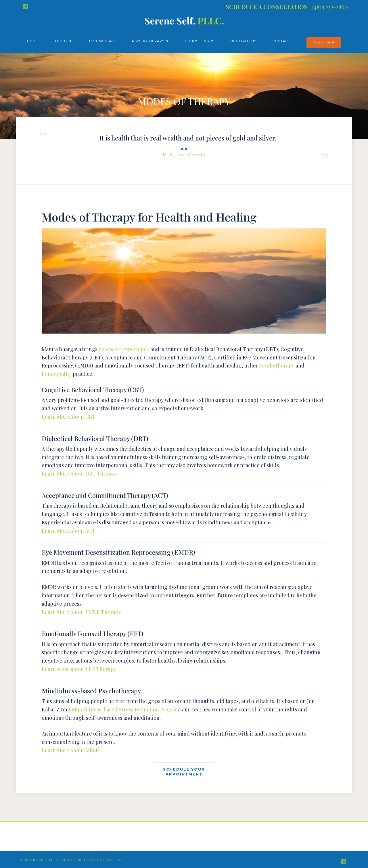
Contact (281, 41)
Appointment (324, 42)
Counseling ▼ (200, 41)
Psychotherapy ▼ (151, 41)
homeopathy (57, 374)
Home (32, 41)
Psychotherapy (277, 365)
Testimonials (102, 41)
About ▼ (63, 41)
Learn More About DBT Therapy (79, 474)
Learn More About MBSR (70, 750)
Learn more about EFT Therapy (79, 669)
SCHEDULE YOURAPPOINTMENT (184, 772)
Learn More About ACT (68, 531)
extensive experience (124, 349)
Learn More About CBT (69, 417)
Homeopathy (243, 41)
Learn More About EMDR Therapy (81, 612)
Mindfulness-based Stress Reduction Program (126, 709)
